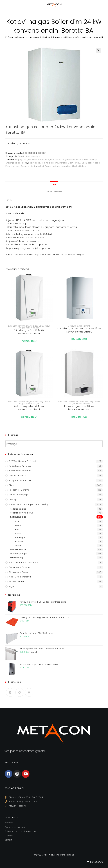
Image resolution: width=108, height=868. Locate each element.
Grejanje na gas (23, 160)
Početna (10, 37)
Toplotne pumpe (19, 554)
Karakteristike (54, 191)
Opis (54, 185)
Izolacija (13, 500)
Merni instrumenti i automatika (24, 562)
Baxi (10, 326)
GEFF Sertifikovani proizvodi (25, 326)
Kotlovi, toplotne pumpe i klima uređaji (60, 37)
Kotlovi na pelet (18, 509)
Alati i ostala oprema (20, 577)
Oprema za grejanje (27, 37)
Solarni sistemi (16, 582)
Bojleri (12, 586)
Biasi (17, 529)
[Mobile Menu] (101, 5)
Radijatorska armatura (20, 466)
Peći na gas (34, 163)
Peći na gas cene (50, 163)
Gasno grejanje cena (55, 166)
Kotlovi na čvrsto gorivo (22, 513)
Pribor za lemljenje (18, 495)
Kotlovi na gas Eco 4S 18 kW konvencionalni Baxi (29, 408)
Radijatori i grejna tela (20, 480)
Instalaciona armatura (20, 471)
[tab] (54, 185)
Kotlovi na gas (89, 37)
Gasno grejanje (28, 166)
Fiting (11, 485)
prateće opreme (24, 255)
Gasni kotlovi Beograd (43, 160)
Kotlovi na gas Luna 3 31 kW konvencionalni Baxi (79, 408)
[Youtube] (29, 692)
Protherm (19, 542)
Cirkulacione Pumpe (19, 572)
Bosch (18, 533)
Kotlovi (40, 166)
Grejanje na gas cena (16, 163)
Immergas (20, 537)
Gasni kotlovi (74, 163)
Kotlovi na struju (18, 550)
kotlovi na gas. (76, 255)
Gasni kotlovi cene (91, 163)
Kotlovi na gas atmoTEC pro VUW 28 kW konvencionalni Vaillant (79, 330)
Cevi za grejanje (17, 476)
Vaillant (86, 326)
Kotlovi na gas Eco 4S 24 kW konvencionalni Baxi (29, 332)
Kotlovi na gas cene (65, 160)
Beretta (22, 156)
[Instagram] (20, 692)
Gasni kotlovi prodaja (86, 160)
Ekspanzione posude (19, 567)
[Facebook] (10, 692)
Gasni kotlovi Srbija (76, 166)
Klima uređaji (17, 558)
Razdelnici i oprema (19, 490)
